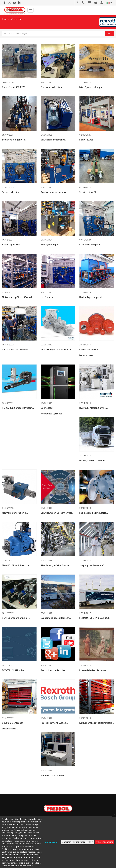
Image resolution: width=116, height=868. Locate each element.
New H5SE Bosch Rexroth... (16, 573)
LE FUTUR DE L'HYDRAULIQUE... (95, 626)
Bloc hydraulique (50, 251)
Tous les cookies (105, 842)
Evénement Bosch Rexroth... (56, 626)
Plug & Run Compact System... (18, 415)
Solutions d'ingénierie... (15, 146)
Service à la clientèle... (53, 87)
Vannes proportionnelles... (16, 626)
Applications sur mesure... (54, 199)
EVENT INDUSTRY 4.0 (13, 679)
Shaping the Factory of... (92, 574)
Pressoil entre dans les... (54, 679)
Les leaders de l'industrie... (94, 521)
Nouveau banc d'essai (52, 784)
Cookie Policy (52, 842)
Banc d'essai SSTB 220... (14, 87)
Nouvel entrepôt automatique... (97, 732)
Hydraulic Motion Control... (94, 416)
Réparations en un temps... (16, 357)
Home (5, 19)
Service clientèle (88, 199)
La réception (47, 304)
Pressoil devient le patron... (94, 679)
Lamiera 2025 (86, 146)
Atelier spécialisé (11, 251)
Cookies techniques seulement (77, 842)
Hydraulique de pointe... (92, 304)
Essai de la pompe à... (90, 251)
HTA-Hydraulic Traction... (93, 468)
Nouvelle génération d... (15, 521)
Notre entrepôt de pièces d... (18, 304)
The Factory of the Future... (56, 573)
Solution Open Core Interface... (57, 521)
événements (15, 19)
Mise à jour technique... (92, 87)
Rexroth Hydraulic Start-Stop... (57, 357)
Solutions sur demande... (54, 146)
